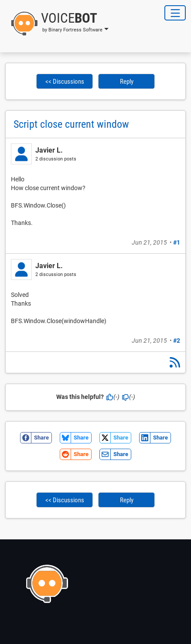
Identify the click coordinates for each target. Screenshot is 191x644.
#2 (177, 341)
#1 (177, 242)
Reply (127, 82)
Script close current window (71, 124)
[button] (57, 24)
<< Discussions (65, 82)
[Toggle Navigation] (175, 13)
